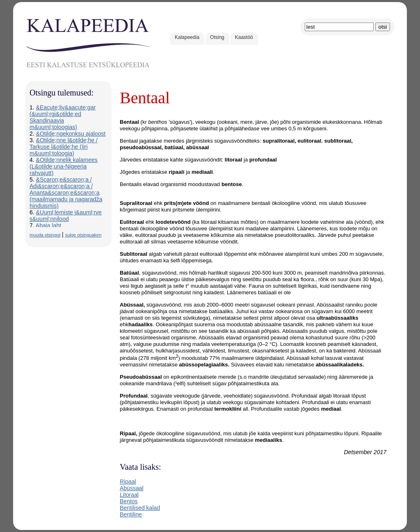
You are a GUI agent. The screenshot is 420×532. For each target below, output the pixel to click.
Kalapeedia (187, 37)
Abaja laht (48, 225)
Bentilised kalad (140, 508)
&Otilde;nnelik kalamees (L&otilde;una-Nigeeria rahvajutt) (64, 166)
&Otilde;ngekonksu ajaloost (71, 134)
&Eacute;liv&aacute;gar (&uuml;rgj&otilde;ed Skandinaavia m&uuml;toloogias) (63, 117)
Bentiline (131, 514)
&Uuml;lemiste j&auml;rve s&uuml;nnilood (66, 216)
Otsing (217, 37)
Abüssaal (132, 488)
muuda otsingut (45, 235)
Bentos (129, 501)
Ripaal (128, 482)
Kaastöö (244, 37)
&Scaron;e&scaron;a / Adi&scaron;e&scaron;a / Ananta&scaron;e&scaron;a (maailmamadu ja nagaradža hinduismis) (66, 193)
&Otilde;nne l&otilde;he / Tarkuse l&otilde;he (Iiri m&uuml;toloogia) (64, 147)
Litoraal (129, 495)
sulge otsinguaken (83, 235)
